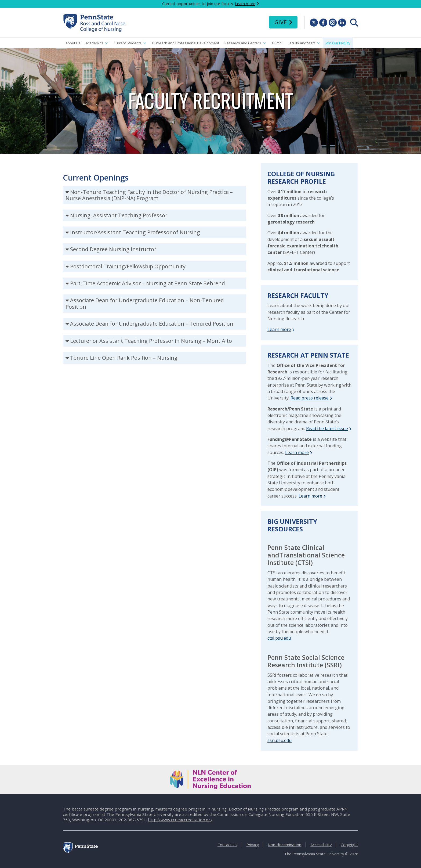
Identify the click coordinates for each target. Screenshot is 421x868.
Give (281, 22)
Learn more (245, 4)
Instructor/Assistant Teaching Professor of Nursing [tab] (135, 232)
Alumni (277, 43)
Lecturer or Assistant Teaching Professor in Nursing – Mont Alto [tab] (151, 341)
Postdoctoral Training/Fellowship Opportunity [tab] (128, 266)
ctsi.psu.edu (279, 638)
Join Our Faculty (338, 43)
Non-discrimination (284, 845)
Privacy (253, 845)
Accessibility (321, 845)
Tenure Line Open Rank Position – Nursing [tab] (124, 358)
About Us (73, 43)
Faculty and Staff (304, 43)
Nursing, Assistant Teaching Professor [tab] (119, 215)
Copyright (349, 845)
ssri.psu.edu (280, 740)
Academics (97, 43)
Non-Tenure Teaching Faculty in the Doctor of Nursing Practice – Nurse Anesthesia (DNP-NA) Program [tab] (149, 195)
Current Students (130, 43)
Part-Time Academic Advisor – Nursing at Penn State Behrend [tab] (148, 283)
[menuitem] (354, 23)
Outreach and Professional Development (186, 43)
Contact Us (227, 845)
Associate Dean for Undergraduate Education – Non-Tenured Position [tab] (145, 303)
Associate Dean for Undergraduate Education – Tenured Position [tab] (152, 324)
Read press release (310, 398)
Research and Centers (245, 43)
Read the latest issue (327, 428)
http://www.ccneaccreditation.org (180, 820)
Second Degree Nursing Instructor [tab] (113, 249)
